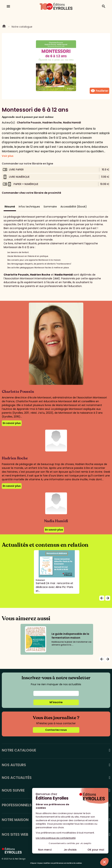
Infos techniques (29, 207)
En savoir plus (12, 423)
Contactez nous (56, 730)
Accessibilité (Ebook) (74, 207)
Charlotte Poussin (29, 123)
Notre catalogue (22, 27)
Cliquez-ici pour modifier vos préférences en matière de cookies (56, 863)
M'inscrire (56, 702)
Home (4, 27)
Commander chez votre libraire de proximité (31, 193)
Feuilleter (99, 91)
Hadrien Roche (52, 123)
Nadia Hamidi (72, 123)
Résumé (10, 207)
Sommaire (50, 207)
